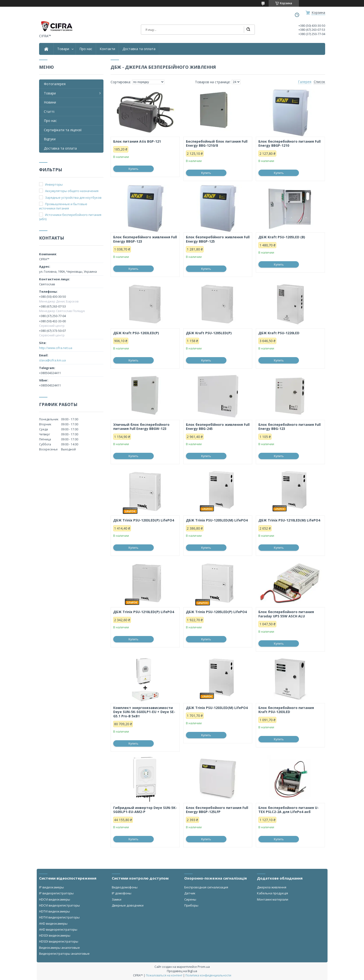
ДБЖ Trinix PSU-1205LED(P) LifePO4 (216, 612)
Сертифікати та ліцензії (63, 130)
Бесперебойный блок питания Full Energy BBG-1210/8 (217, 143)
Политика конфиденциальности (208, 975)
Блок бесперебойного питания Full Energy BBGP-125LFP (217, 810)
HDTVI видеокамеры (54, 911)
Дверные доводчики (128, 905)
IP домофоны (122, 893)
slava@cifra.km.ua (52, 360)
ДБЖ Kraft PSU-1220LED (279, 333)
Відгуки (50, 139)
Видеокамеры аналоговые (59, 948)
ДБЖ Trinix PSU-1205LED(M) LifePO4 (217, 520)
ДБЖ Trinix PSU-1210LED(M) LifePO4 (289, 520)
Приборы (191, 905)
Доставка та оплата (139, 49)
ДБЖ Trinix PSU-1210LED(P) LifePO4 (144, 612)
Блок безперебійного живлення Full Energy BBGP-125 (218, 239)
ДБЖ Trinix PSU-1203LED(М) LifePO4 (217, 708)
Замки (117, 899)
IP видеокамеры (51, 887)
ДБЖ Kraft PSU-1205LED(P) (209, 333)
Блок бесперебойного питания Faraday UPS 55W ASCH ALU (286, 614)
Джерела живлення (272, 887)
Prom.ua (204, 967)
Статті (49, 112)
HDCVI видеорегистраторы (59, 905)
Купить (133, 169)
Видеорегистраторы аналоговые (64, 954)
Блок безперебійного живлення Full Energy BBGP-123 (145, 239)
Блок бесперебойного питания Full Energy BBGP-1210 (290, 143)
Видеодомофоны (125, 887)
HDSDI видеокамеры (55, 935)
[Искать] (248, 30)
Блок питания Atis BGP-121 (137, 141)
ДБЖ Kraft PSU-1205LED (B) (282, 237)
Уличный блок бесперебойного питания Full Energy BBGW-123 (141, 427)
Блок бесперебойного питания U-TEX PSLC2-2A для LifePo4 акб (289, 810)
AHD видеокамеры (53, 923)
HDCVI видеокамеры (55, 899)
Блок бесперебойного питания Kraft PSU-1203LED (286, 710)
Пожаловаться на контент (164, 975)
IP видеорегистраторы (56, 893)
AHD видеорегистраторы (58, 929)
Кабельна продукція (272, 893)
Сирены (190, 899)
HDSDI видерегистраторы (59, 941)
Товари (63, 49)
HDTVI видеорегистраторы (59, 917)
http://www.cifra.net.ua (56, 348)
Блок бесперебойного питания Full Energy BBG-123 (290, 427)
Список (319, 82)
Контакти (107, 49)
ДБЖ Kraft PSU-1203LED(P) (136, 333)
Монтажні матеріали (273, 899)
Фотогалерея (55, 84)
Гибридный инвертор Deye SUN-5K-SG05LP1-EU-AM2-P (145, 810)
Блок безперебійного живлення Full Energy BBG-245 (218, 427)
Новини (50, 102)
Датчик (190, 893)
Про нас (86, 49)
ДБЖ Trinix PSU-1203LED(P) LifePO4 (144, 520)
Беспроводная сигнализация (206, 887)
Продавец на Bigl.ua (182, 971)
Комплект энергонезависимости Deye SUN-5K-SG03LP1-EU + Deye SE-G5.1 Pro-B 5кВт (144, 712)
